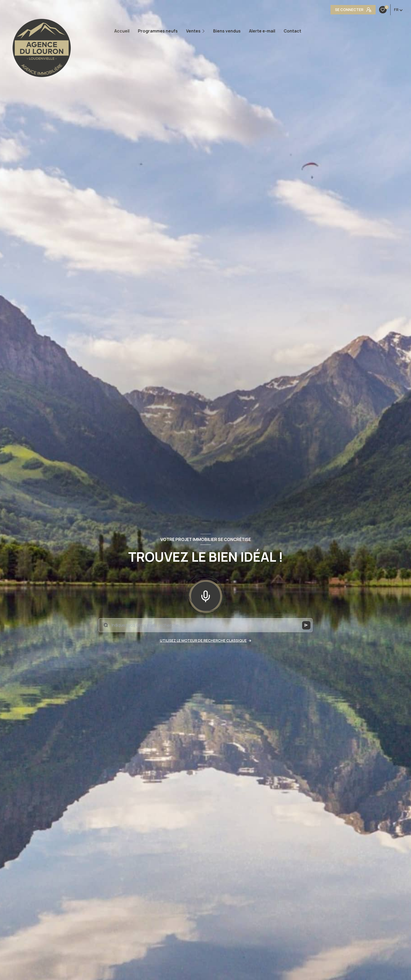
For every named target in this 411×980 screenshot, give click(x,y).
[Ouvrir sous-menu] (205, 31)
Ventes (193, 31)
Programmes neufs (158, 31)
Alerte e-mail (262, 31)
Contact (292, 31)
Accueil (122, 31)
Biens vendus (227, 31)
